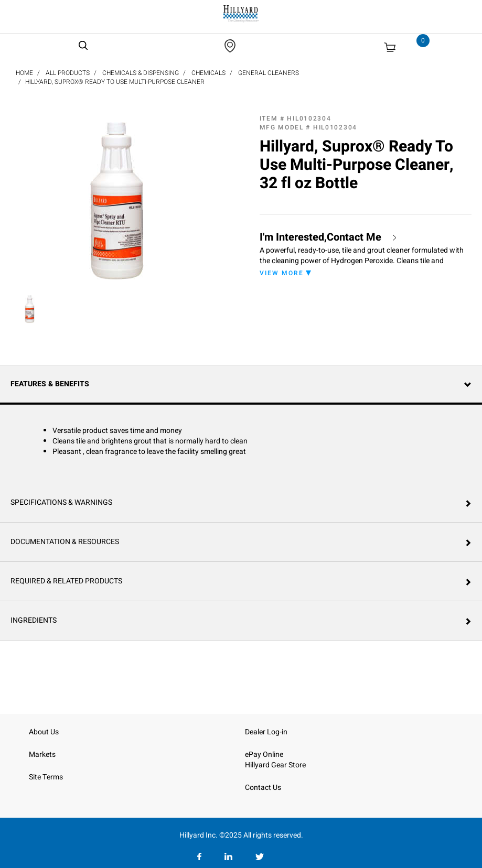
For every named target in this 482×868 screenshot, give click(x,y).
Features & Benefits (50, 384)
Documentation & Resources (65, 542)
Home (24, 73)
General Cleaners (269, 73)
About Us (44, 732)
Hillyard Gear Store (275, 765)
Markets (42, 755)
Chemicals (208, 73)
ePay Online (264, 755)
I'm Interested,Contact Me (320, 237)
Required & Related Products (66, 581)
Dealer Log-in (266, 732)
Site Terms (46, 777)
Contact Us (263, 788)
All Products (68, 73)
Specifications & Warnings (61, 502)
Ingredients (34, 620)
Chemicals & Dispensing (141, 73)
